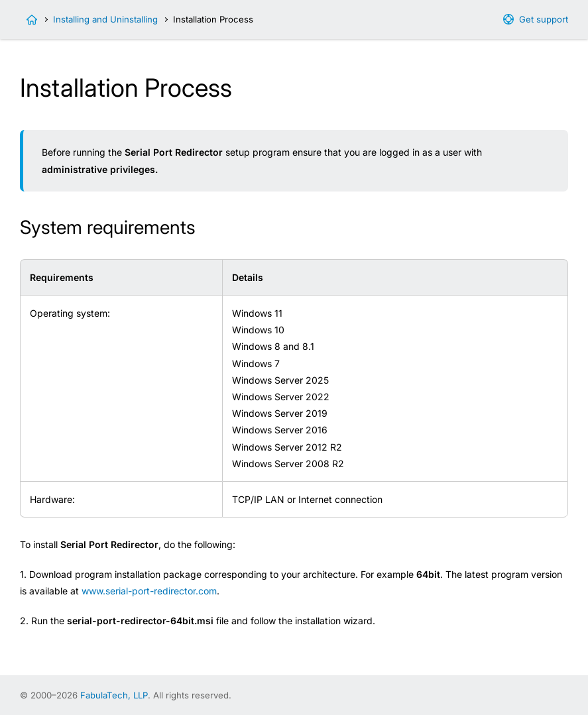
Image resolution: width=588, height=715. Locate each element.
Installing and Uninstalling (105, 19)
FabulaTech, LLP (114, 695)
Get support (544, 19)
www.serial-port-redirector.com (149, 591)
